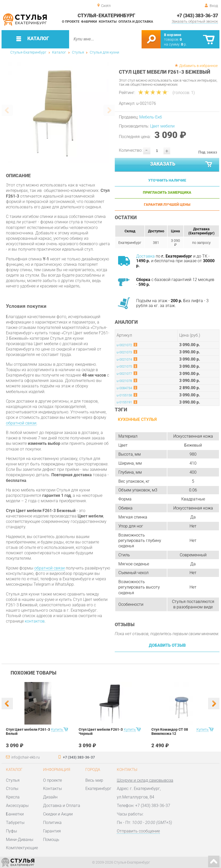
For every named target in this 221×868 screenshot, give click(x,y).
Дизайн (50, 797)
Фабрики (89, 22)
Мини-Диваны (20, 840)
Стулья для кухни (104, 52)
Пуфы (11, 831)
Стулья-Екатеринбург (28, 52)
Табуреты (15, 823)
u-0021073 (124, 352)
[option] (58, 112)
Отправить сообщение (138, 831)
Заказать (182, 165)
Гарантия (52, 831)
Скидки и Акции (58, 814)
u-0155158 (124, 395)
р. (184, 44)
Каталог (59, 52)
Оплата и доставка (136, 22)
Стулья (78, 52)
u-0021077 (124, 374)
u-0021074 (124, 359)
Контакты (108, 22)
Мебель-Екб (151, 117)
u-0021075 (124, 366)
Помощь (51, 840)
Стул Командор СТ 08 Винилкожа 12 (170, 731)
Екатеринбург (98, 789)
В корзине (173, 35)
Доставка (145, 256)
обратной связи (21, 423)
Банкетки (15, 814)
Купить (57, 729)
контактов (35, 621)
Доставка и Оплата (62, 806)
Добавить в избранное (198, 66)
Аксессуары (17, 806)
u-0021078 (124, 381)
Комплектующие (22, 848)
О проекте (71, 22)
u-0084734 (124, 388)
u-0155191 (124, 402)
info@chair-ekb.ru (26, 757)
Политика (52, 823)
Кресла (13, 797)
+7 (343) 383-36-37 (197, 16)
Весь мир (94, 780)
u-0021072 (124, 345)
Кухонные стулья (137, 419)
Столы (12, 789)
